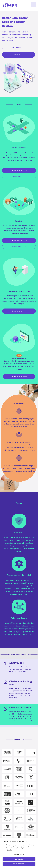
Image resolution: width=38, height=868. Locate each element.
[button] (33, 5)
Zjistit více (9, 850)
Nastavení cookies (19, 855)
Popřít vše (19, 859)
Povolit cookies (19, 864)
